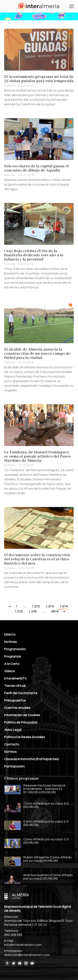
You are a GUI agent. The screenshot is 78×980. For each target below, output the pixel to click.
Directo (10, 634)
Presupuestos (15, 700)
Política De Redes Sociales (25, 737)
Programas (13, 656)
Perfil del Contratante (21, 693)
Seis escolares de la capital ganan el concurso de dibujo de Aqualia (36, 168)
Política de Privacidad (21, 722)
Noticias (10, 86)
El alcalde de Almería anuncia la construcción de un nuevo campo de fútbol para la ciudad (37, 354)
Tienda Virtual (15, 686)
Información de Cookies (22, 715)
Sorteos (10, 752)
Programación (15, 649)
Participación (14, 766)
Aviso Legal (13, 730)
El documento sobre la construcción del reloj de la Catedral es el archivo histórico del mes (37, 559)
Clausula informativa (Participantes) (31, 759)
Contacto (12, 744)
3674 (55, 611)
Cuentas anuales (17, 708)
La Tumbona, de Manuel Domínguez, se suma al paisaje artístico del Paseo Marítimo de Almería (37, 456)
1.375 (19, 611)
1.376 (33, 611)
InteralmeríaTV (15, 678)
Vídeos (9, 671)
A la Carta (12, 664)
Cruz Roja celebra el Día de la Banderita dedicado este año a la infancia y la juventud (34, 255)
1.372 (36, 606)
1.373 (50, 606)
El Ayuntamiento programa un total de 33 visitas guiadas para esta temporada (39, 79)
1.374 (64, 606)
